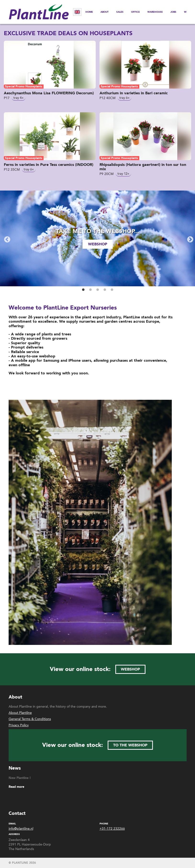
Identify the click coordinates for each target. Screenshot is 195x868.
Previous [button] (6, 238)
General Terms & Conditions (30, 719)
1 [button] (83, 290)
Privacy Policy (19, 725)
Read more (16, 787)
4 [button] (105, 290)
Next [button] (189, 238)
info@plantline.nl (21, 829)
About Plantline (20, 713)
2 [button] (90, 290)
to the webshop (130, 745)
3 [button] (98, 290)
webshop (98, 244)
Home (89, 12)
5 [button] (112, 290)
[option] (97, 238)
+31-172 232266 (112, 829)
